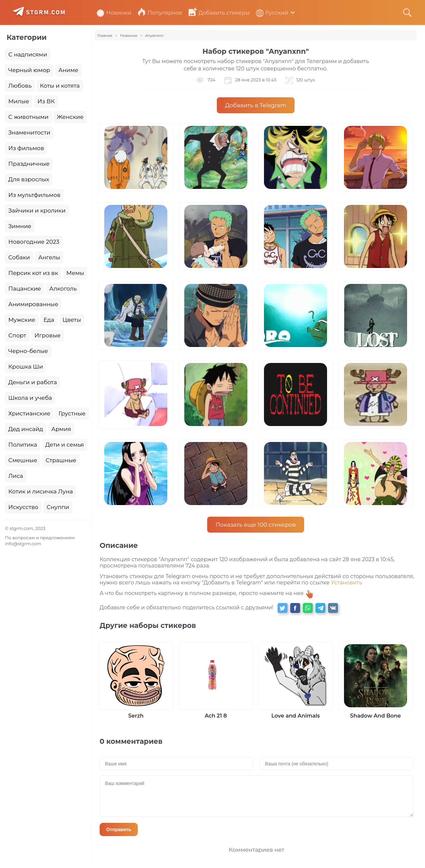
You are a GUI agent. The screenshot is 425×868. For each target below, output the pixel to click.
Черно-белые (28, 351)
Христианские (29, 413)
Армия (61, 429)
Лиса (16, 476)
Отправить (119, 829)
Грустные (72, 413)
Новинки (114, 13)
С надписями (28, 54)
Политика (23, 445)
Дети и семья (65, 445)
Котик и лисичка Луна (41, 491)
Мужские (22, 320)
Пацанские (25, 289)
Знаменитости (29, 132)
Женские (70, 117)
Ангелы (49, 257)
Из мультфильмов (34, 195)
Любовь (20, 86)
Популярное (160, 13)
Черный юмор (29, 70)
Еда (49, 320)
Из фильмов (26, 148)
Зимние (20, 226)
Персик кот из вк (33, 273)
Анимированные (33, 304)
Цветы (72, 320)
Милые (19, 101)
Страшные (61, 460)
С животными (28, 117)
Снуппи (58, 507)
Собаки (19, 257)
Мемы (75, 273)
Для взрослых (29, 179)
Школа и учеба (30, 398)
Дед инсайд (26, 429)
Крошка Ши (26, 367)
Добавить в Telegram (256, 105)
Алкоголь (63, 289)
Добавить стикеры (219, 13)
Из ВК (46, 101)
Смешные (23, 460)
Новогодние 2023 (34, 242)
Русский (272, 13)
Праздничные (29, 164)
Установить (347, 583)
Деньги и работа (33, 382)
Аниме (68, 70)
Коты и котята (60, 86)
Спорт (17, 335)
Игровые (48, 335)
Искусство (23, 507)
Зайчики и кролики (37, 211)
